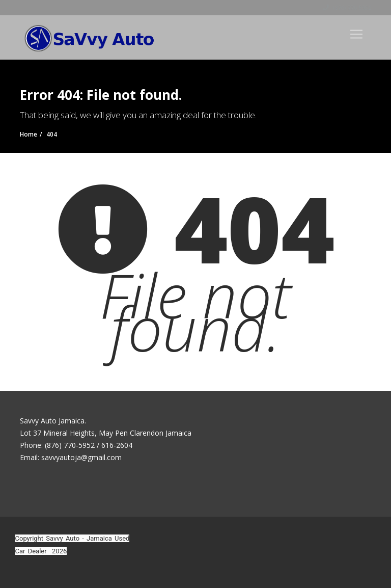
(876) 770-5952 (347, 8)
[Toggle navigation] (356, 34)
